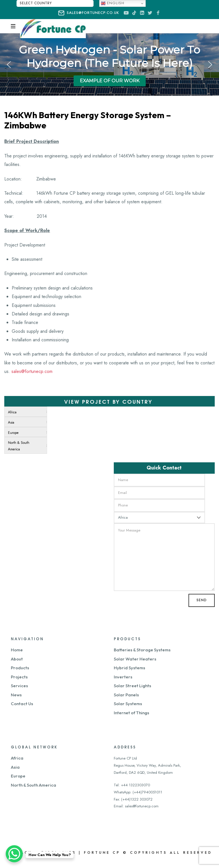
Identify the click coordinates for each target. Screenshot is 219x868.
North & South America (34, 785)
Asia (15, 767)
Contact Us (22, 704)
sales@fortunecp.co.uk (89, 13)
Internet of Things (131, 713)
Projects (19, 677)
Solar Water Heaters (135, 659)
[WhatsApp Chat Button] (14, 854)
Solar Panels (126, 695)
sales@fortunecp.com (32, 371)
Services (19, 686)
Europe (18, 776)
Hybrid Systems (129, 668)
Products (20, 668)
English (113, 3)
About (17, 659)
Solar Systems (128, 704)
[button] (9, 65)
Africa (17, 758)
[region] (109, 64)
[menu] (26, 430)
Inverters (123, 677)
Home (17, 650)
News (16, 695)
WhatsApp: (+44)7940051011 (138, 792)
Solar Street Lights (132, 686)
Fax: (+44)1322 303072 (133, 799)
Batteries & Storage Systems (142, 650)
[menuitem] (25, 412)
